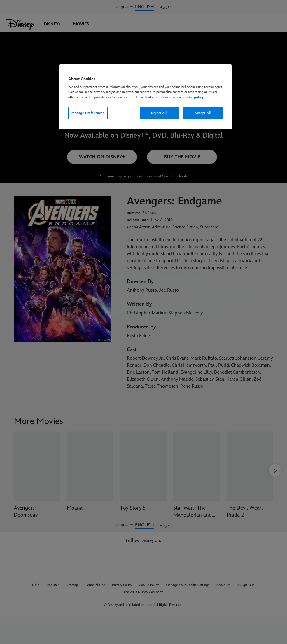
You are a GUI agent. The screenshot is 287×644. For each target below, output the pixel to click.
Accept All (203, 113)
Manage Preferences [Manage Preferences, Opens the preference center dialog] (88, 113)
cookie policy (193, 97)
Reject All (159, 113)
